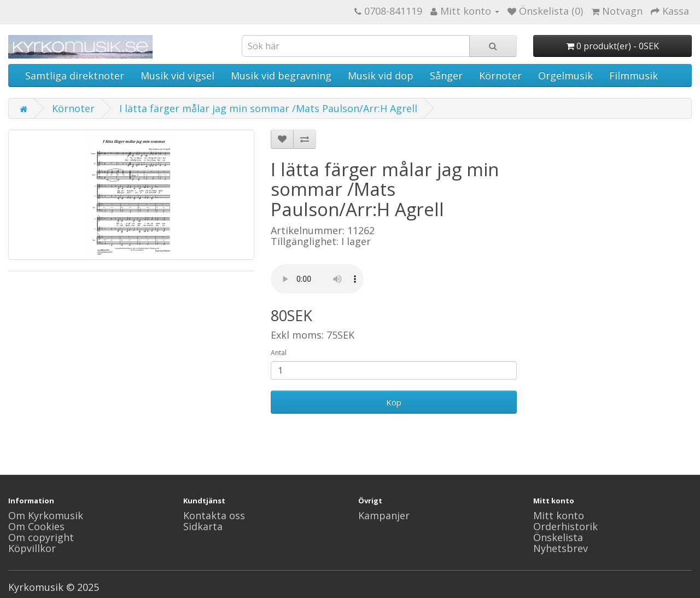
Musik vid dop (381, 76)
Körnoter (500, 76)
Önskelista (558, 537)
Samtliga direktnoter (75, 76)
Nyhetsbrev (561, 548)
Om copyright (41, 537)
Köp (394, 402)
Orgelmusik (565, 76)
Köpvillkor (32, 548)
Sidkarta (203, 526)
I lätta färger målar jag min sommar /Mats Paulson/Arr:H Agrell (268, 108)
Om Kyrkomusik (46, 515)
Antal (279, 353)
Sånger (446, 76)
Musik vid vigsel (177, 76)
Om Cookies (36, 526)
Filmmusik (634, 76)
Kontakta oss (214, 515)
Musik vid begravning (281, 76)
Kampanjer (384, 515)
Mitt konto (559, 515)
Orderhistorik (565, 526)
